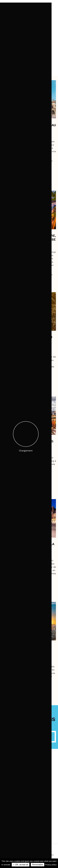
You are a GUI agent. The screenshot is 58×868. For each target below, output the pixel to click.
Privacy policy (51, 865)
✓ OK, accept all (21, 865)
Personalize (38, 865)
